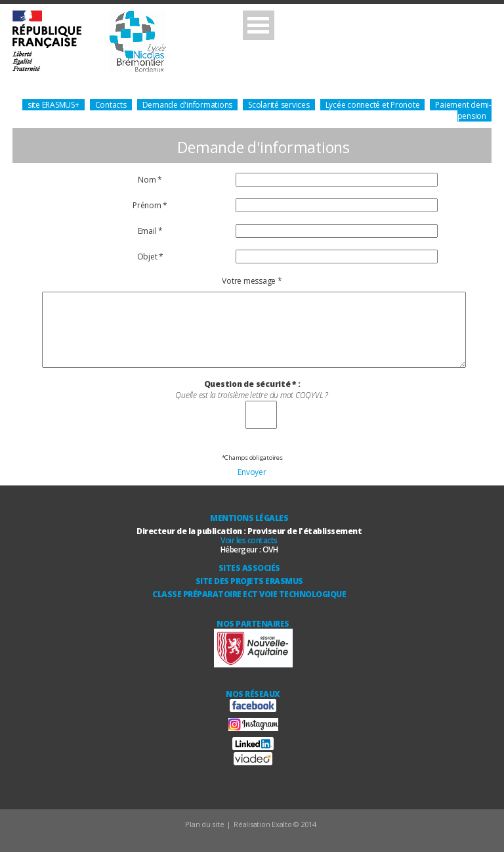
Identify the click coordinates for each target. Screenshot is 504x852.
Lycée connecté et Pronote (373, 105)
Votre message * (252, 281)
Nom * (150, 180)
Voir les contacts (249, 540)
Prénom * (150, 205)
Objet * (150, 257)
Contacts (111, 105)
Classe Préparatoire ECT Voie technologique (249, 594)
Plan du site (204, 824)
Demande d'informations (188, 105)
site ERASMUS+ (53, 105)
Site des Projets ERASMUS (249, 581)
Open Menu (259, 25)
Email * (150, 231)
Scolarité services (279, 105)
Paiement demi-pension (463, 110)
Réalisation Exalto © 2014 (275, 824)
